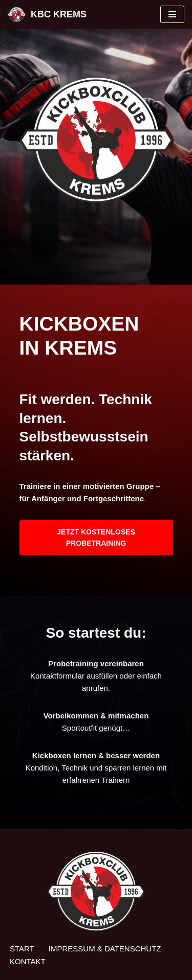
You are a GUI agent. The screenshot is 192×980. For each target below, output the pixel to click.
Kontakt (28, 961)
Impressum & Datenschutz (105, 949)
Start (22, 949)
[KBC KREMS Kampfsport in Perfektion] (47, 15)
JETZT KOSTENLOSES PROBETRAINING (96, 538)
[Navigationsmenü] (172, 14)
